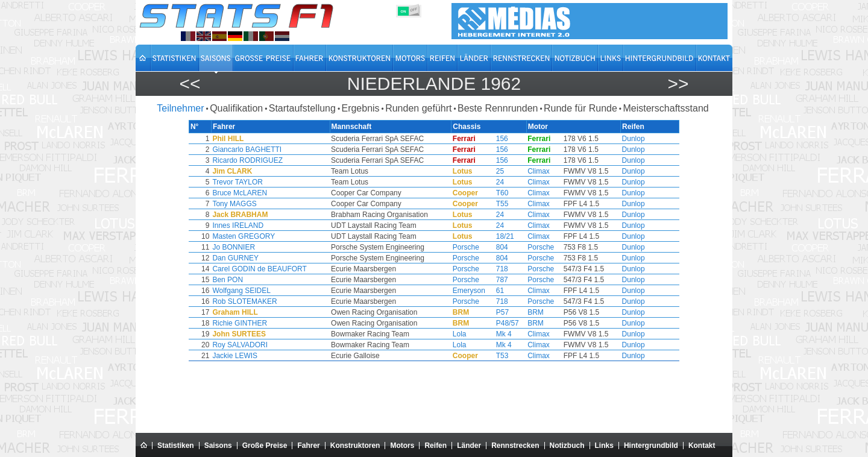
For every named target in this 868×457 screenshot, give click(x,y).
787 (489, 280)
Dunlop (602, 139)
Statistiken (176, 446)
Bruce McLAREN (272, 193)
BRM (518, 312)
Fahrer (308, 446)
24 (487, 182)
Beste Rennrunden (498, 108)
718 (489, 269)
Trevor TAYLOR (269, 182)
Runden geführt (418, 108)
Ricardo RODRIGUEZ (279, 160)
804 (489, 247)
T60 (490, 193)
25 (487, 171)
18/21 (492, 236)
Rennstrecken (515, 446)
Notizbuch (567, 446)
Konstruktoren (355, 446)
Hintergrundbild (651, 446)
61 (487, 291)
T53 (490, 356)
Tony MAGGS (266, 204)
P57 (490, 312)
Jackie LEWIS (267, 356)
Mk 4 (491, 334)
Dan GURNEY (267, 258)
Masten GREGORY (275, 236)
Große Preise (265, 446)
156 (489, 139)
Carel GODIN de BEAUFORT (291, 269)
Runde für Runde (580, 108)
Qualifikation (236, 108)
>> (678, 84)
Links (604, 446)
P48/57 (495, 323)
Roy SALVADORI (272, 345)
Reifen (436, 446)
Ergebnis (360, 108)
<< (190, 84)
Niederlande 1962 (434, 84)
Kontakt (702, 446)
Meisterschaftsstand (665, 108)
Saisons (218, 446)
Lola (453, 334)
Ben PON (259, 280)
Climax (521, 171)
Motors (402, 446)
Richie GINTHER (272, 323)
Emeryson (462, 291)
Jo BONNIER (266, 247)
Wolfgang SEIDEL (273, 291)
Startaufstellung (302, 108)
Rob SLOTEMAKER (276, 301)
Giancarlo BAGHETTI (279, 150)
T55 (490, 204)
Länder (469, 446)
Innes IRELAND (270, 225)
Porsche (459, 247)
